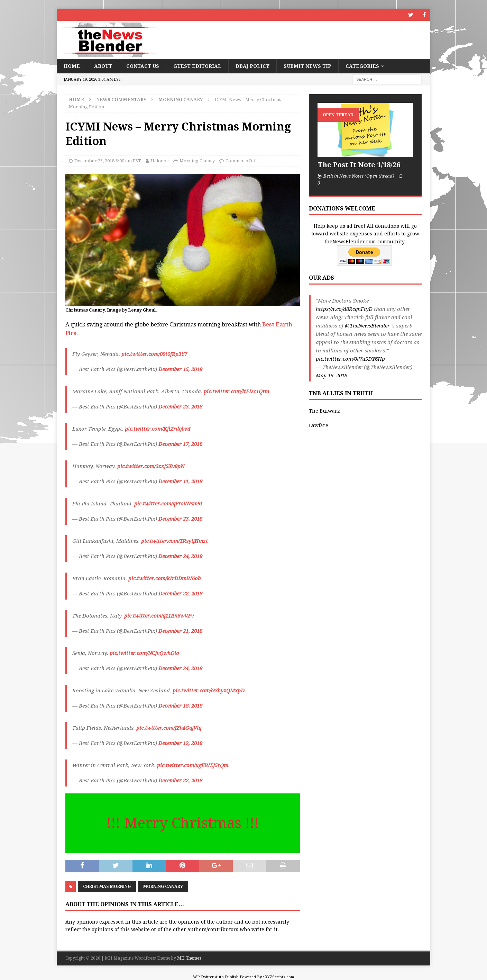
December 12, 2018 (180, 743)
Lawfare (319, 425)
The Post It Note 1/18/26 (359, 165)
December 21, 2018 (180, 631)
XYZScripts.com (279, 977)
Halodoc (159, 161)
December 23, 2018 (180, 407)
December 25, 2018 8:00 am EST (108, 161)
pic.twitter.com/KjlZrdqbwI (158, 429)
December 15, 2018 (180, 369)
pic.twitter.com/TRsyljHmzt (174, 541)
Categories (362, 66)
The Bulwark (324, 411)
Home (72, 66)
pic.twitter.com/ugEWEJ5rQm (193, 765)
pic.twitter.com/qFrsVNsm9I (168, 504)
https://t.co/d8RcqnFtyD (344, 309)
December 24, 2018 (180, 556)
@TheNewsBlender (367, 326)
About (103, 66)
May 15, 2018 (332, 376)
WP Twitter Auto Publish (216, 977)
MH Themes (189, 958)
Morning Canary (197, 161)
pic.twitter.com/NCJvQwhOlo (144, 653)
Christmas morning (107, 887)
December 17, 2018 (180, 444)
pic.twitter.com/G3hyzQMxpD (209, 691)
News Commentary (121, 100)
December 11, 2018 (180, 482)
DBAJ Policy (252, 66)
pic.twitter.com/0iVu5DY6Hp (350, 359)
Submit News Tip (307, 66)
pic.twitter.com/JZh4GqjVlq (169, 728)
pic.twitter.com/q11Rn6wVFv (159, 616)
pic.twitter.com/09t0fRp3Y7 (154, 354)
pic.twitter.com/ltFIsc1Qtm (236, 392)
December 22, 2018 (180, 594)
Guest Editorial (197, 66)
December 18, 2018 (180, 706)
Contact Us (143, 66)
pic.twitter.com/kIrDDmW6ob (164, 578)
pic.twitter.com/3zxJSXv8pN (151, 466)
